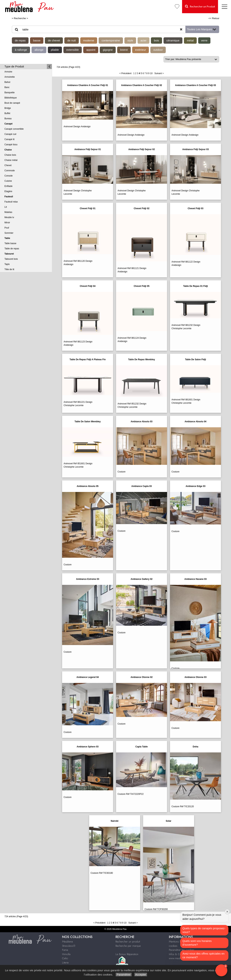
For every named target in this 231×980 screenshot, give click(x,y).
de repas (20, 40)
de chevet (54, 40)
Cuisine (8, 181)
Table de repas (12, 249)
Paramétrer (124, 975)
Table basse (10, 243)
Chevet (8, 165)
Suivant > (159, 73)
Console (9, 176)
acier (144, 40)
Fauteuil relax (11, 202)
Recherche (20, 18)
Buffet (7, 113)
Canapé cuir (10, 134)
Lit (6, 207)
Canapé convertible (14, 129)
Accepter (141, 975)
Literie (65, 963)
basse (37, 40)
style (130, 40)
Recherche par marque (128, 946)
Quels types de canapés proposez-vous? (204, 930)
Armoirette (10, 77)
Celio (65, 958)
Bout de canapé (12, 103)
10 (151, 73)
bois (156, 40)
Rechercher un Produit (200, 6)
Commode (10, 171)
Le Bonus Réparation (127, 954)
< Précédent (125, 73)
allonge (39, 50)
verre (204, 40)
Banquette (10, 93)
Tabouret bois (11, 259)
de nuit (71, 40)
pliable (55, 50)
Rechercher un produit (128, 942)
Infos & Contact (178, 954)
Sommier (9, 233)
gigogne (108, 50)
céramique (173, 40)
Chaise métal (11, 160)
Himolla (66, 954)
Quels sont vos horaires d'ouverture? (197, 943)
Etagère (8, 191)
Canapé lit (9, 139)
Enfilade (8, 186)
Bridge (8, 108)
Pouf (7, 228)
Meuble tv (9, 217)
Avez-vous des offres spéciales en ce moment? (203, 955)
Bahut (7, 82)
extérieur (141, 50)
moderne (89, 40)
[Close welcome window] (227, 912)
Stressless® (69, 946)
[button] (221, 970)
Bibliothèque (11, 98)
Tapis (7, 264)
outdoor (158, 50)
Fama (65, 950)
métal (190, 40)
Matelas (8, 212)
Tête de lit (9, 269)
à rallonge (21, 50)
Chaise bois (10, 155)
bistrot (124, 50)
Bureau (8, 119)
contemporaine (111, 40)
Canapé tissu (11, 145)
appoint (91, 50)
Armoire (8, 72)
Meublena (67, 942)
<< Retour (214, 18)
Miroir (7, 223)
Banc (7, 87)
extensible (73, 50)
